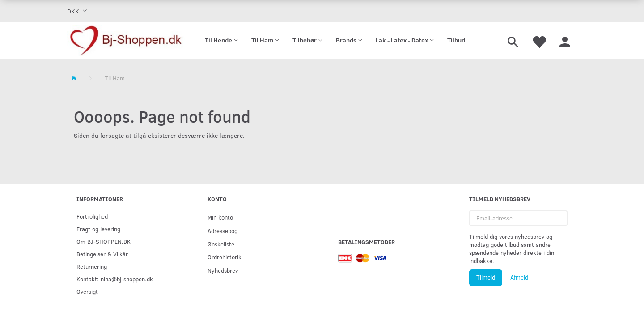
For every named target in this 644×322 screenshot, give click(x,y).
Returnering (92, 266)
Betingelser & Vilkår (102, 254)
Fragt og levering (98, 229)
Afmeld (519, 277)
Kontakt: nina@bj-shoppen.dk (115, 279)
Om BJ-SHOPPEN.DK (104, 241)
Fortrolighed (92, 216)
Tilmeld (486, 277)
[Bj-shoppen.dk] (126, 41)
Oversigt (87, 291)
